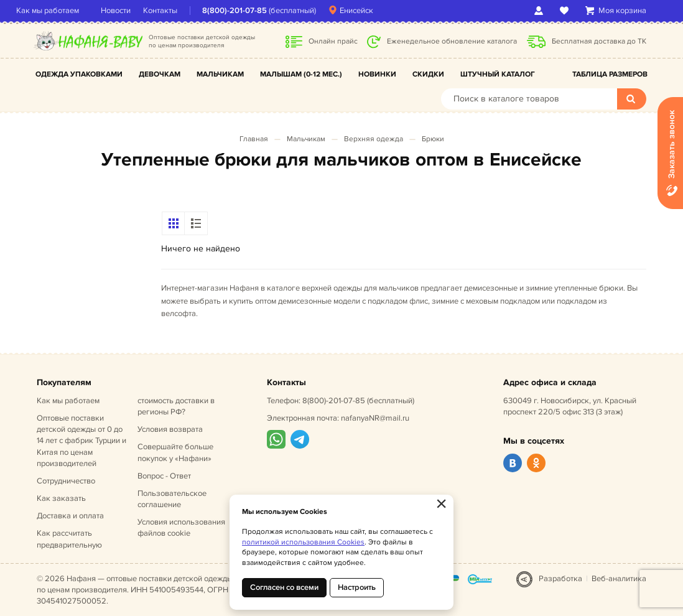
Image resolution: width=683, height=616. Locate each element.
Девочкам (160, 74)
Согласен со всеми (284, 587)
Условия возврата (170, 429)
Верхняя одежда (374, 139)
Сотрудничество (66, 481)
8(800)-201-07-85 (255, 11)
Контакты (181, 11)
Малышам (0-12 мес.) (301, 74)
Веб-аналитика (619, 579)
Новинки (377, 74)
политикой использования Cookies (303, 542)
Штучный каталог (498, 74)
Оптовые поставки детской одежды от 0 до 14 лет (81, 441)
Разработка (560, 579)
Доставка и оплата (70, 516)
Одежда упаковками (79, 74)
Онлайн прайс (333, 41)
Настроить (357, 587)
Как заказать (61, 498)
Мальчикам (220, 74)
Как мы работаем (68, 11)
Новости (136, 11)
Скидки (428, 74)
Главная (254, 139)
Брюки (433, 139)
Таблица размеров (610, 74)
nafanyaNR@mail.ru (375, 418)
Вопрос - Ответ (164, 476)
